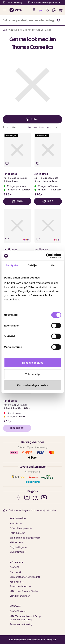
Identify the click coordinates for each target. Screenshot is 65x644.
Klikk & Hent (16, 542)
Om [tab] (53, 265)
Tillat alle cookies (33, 363)
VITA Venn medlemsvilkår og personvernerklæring (25, 618)
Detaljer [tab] (33, 265)
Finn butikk (16, 572)
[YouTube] (44, 497)
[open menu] (5, 10)
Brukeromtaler (18, 552)
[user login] (41, 10)
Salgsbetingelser (19, 547)
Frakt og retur (17, 533)
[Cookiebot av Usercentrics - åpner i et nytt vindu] (46, 256)
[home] (16, 10)
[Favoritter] (47, 10)
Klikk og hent (17, 428)
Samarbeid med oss (20, 586)
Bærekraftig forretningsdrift (25, 577)
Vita (5, 30)
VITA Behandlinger (20, 596)
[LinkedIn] (35, 497)
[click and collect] (54, 10)
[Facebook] (18, 497)
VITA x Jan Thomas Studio (24, 591)
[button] (59, 20)
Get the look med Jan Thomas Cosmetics (30, 30)
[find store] (34, 10)
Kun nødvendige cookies (33, 385)
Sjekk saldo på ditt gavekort (25, 538)
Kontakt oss (16, 523)
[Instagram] (27, 497)
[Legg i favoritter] (7, 164)
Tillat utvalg (32, 374)
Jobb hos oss (17, 582)
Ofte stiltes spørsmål (21, 528)
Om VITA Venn (18, 611)
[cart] (61, 10)
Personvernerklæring (21, 624)
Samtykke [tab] (12, 265)
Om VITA (14, 567)
